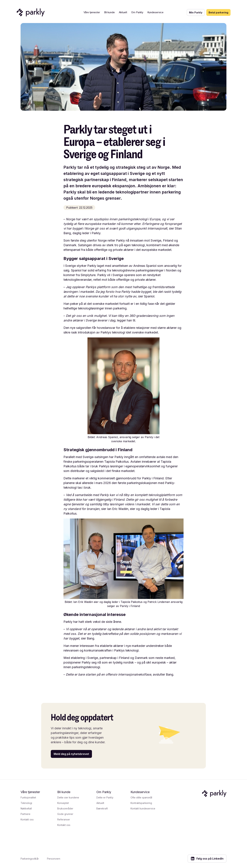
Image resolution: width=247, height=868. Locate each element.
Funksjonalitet (28, 797)
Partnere (25, 814)
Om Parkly (137, 12)
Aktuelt (123, 12)
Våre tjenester (92, 12)
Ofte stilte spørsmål (141, 797)
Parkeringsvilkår (30, 859)
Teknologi (26, 803)
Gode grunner (65, 814)
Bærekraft (102, 808)
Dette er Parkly (105, 797)
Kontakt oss (27, 819)
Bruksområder (65, 808)
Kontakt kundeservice (143, 808)
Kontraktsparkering (141, 803)
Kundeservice (155, 12)
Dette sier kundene (68, 797)
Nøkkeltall (26, 808)
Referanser (64, 819)
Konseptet (63, 803)
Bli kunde (109, 12)
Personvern (54, 859)
